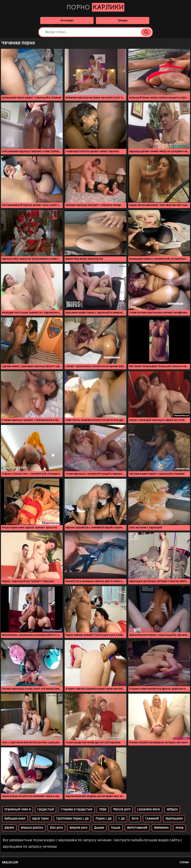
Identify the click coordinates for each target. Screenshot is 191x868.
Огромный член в (17, 809)
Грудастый (46, 809)
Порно (95, 7)
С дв (122, 819)
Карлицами (174, 819)
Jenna (179, 828)
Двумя (9, 828)
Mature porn (122, 809)
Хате (135, 819)
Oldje (103, 809)
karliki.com (10, 862)
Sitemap (184, 862)
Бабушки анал (15, 819)
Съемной (152, 819)
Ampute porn (78, 828)
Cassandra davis (149, 809)
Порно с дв (104, 819)
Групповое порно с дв (72, 819)
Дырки (99, 828)
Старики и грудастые (76, 809)
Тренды (123, 20)
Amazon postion (32, 828)
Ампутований (137, 828)
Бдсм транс (41, 819)
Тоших (116, 828)
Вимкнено (161, 828)
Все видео (67, 20)
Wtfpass (172, 809)
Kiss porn (56, 828)
